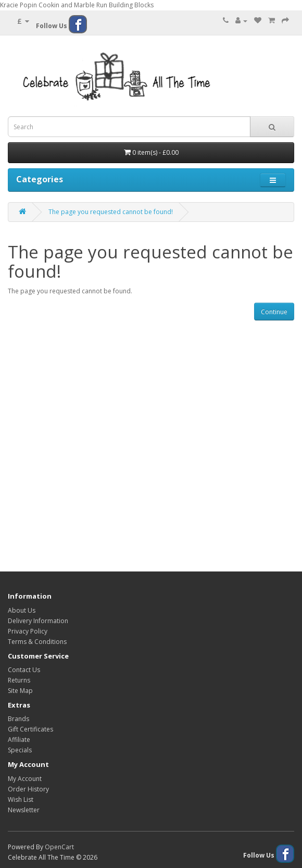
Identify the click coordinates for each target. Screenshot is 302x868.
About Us (22, 610)
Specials (20, 750)
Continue (274, 312)
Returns (19, 680)
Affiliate (19, 740)
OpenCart (59, 847)
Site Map (20, 691)
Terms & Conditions (37, 642)
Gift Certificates (30, 729)
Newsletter (24, 810)
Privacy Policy (28, 631)
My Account (25, 779)
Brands (18, 719)
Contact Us (24, 670)
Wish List (21, 799)
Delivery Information (38, 621)
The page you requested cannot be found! (111, 212)
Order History (28, 789)
